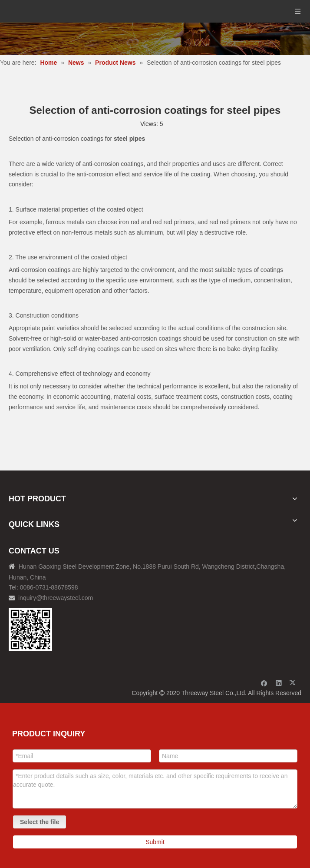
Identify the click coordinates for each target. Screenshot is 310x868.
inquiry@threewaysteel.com (56, 598)
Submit (155, 842)
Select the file (40, 822)
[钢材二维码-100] (30, 629)
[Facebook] (264, 683)
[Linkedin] (279, 683)
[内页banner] (155, 39)
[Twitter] (294, 683)
